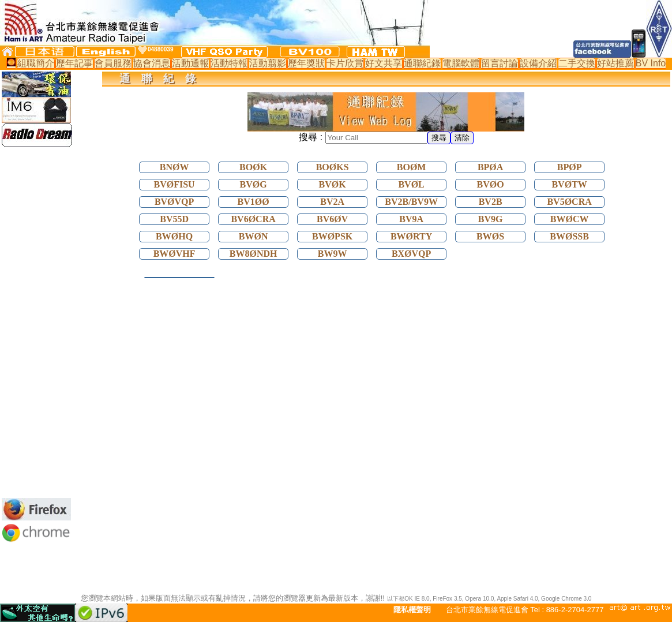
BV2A (332, 202)
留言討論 (500, 63)
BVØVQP (174, 202)
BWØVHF (174, 254)
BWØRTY (411, 236)
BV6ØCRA (253, 219)
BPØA (490, 167)
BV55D (174, 219)
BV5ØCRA (569, 202)
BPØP (570, 167)
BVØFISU (174, 184)
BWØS (490, 236)
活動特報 (229, 63)
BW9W (333, 254)
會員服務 (113, 63)
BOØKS (333, 167)
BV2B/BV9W (411, 202)
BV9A (411, 219)
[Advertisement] (36, 323)
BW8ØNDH (254, 254)
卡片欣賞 (345, 63)
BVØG (254, 184)
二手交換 (577, 63)
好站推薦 (615, 63)
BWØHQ (174, 236)
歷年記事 (74, 63)
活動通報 (190, 63)
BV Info (651, 63)
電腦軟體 (461, 63)
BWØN (254, 236)
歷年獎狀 (306, 63)
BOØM (412, 167)
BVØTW (569, 184)
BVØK (333, 184)
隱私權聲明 (412, 610)
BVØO (491, 184)
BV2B (491, 202)
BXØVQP (411, 254)
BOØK (253, 167)
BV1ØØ (254, 202)
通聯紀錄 (422, 63)
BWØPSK (332, 236)
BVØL (411, 184)
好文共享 (384, 63)
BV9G (491, 219)
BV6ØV (332, 219)
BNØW (174, 167)
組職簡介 (36, 63)
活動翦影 (268, 63)
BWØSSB (569, 236)
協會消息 (152, 63)
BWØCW (570, 219)
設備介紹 (538, 63)
